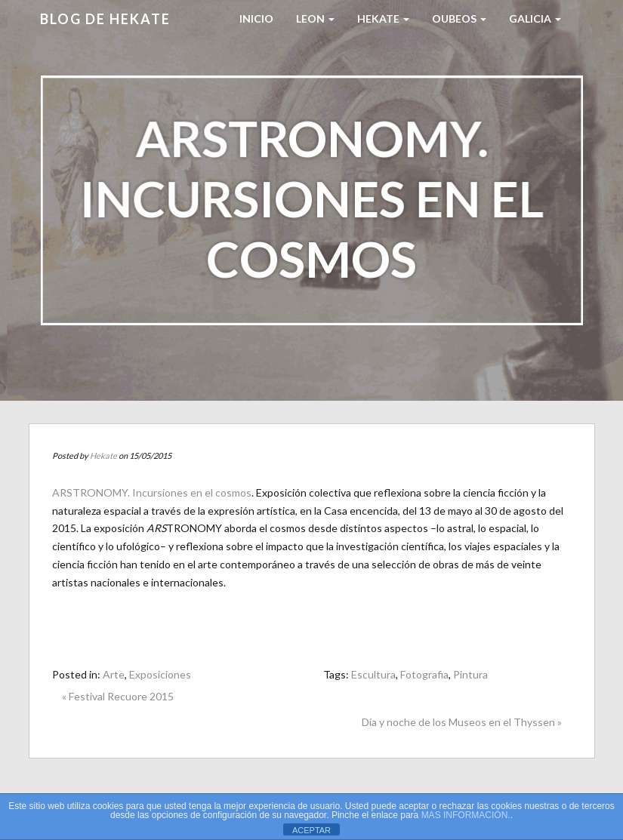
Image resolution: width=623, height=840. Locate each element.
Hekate (103, 455)
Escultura (373, 674)
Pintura (470, 674)
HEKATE (383, 18)
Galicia (535, 18)
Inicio (256, 18)
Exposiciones (160, 674)
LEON (315, 18)
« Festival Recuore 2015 (118, 696)
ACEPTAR (311, 830)
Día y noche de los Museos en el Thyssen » (462, 722)
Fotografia (424, 674)
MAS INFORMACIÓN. (466, 815)
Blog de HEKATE (105, 19)
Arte (114, 674)
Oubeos (459, 18)
